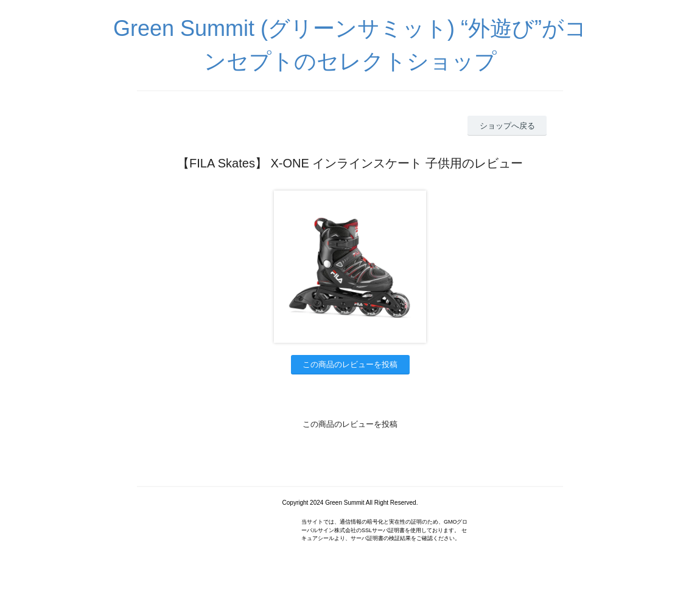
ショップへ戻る (507, 126)
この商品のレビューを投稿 (350, 364)
